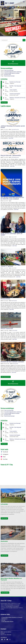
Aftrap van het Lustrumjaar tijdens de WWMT (12, 234)
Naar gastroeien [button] (4, 555)
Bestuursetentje (5, 299)
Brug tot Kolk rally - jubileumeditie (11, 155)
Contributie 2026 (7, 75)
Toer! (4, 620)
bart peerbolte (15, 364)
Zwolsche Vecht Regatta (15, 94)
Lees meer (11, 138)
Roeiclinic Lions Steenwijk (15, 82)
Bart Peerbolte (14, 301)
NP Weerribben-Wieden (8, 622)
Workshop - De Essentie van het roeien (18, 98)
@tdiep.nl (4, 637)
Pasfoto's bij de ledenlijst (9, 76)
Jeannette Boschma (15, 129)
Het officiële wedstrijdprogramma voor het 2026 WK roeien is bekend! (12, 198)
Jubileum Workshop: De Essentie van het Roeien (13, 127)
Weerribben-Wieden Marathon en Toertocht (13, 617)
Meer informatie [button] (4, 518)
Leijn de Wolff (15, 330)
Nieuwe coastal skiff (7, 329)
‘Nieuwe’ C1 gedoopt (7, 266)
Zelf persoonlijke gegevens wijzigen (12, 73)
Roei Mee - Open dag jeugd (15, 86)
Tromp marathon (13, 90)
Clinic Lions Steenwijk (9, 70)
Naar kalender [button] (4, 102)
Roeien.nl (5, 619)
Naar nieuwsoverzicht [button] (6, 377)
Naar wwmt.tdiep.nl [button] (5, 593)
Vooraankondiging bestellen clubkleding (13, 72)
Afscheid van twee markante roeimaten (12, 362)
